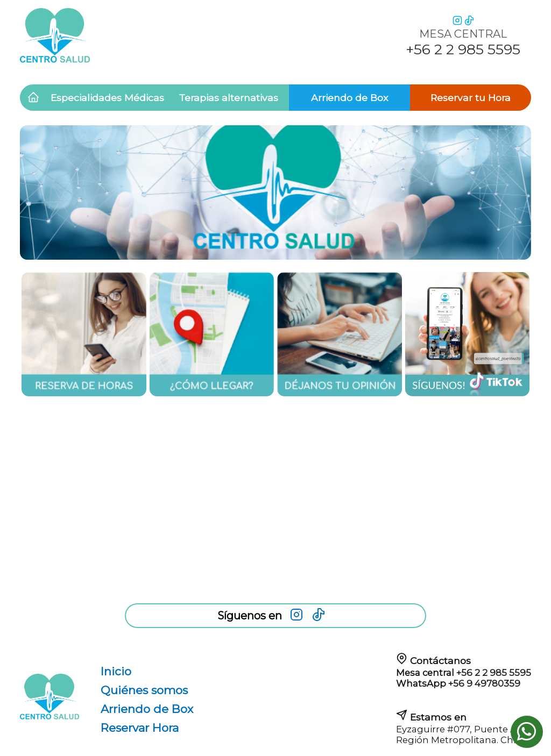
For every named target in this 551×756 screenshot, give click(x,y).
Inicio (116, 671)
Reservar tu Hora (471, 98)
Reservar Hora (140, 728)
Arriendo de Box (349, 98)
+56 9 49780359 (484, 683)
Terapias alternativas (228, 98)
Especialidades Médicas (107, 98)
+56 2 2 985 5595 (494, 673)
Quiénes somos (144, 690)
